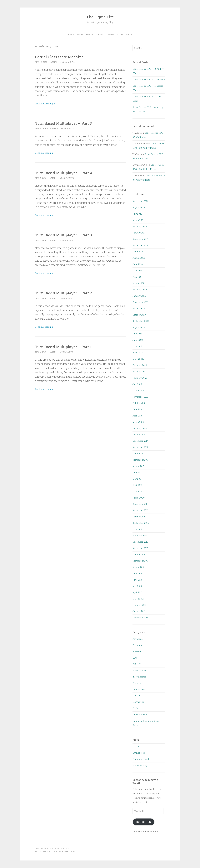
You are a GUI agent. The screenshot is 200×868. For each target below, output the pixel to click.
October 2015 (139, 554)
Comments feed (141, 759)
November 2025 (140, 201)
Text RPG (137, 696)
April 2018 (137, 416)
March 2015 (138, 599)
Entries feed (139, 753)
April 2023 (138, 353)
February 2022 (140, 371)
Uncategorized (140, 714)
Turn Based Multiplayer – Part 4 (69, 173)
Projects (113, 34)
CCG (135, 658)
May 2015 (137, 586)
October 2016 (139, 517)
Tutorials (126, 34)
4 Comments (66, 352)
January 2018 (139, 435)
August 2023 (139, 327)
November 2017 (140, 447)
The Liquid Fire (100, 17)
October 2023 (139, 315)
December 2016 (140, 504)
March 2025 (138, 220)
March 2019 (138, 390)
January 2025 (139, 233)
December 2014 (140, 618)
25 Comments (67, 178)
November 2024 (140, 245)
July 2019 (137, 384)
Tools (135, 708)
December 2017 (140, 441)
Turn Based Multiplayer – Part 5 (69, 123)
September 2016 (141, 523)
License (101, 34)
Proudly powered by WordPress (52, 849)
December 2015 (140, 542)
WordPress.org (140, 765)
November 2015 (140, 548)
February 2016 (140, 536)
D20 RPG (137, 664)
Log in (136, 746)
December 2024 (140, 239)
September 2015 (141, 561)
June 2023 (138, 340)
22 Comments (68, 62)
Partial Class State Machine (63, 57)
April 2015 (137, 592)
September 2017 (141, 460)
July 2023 (137, 334)
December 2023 (140, 302)
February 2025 (140, 226)
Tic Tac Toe (138, 702)
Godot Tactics (139, 670)
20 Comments (67, 128)
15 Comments (67, 240)
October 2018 (139, 403)
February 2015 (140, 605)
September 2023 (141, 321)
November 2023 (140, 308)
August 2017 (138, 466)
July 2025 (137, 214)
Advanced (138, 639)
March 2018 (138, 422)
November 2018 (140, 397)
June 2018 (137, 409)
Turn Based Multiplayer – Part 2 (69, 293)
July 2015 (137, 573)
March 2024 (138, 283)
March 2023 (138, 359)
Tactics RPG (139, 689)
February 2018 (140, 428)
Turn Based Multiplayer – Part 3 (69, 235)
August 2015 (138, 567)
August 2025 (139, 207)
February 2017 (140, 498)
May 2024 (137, 270)
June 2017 (137, 472)
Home (71, 34)
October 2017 (139, 453)
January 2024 (139, 296)
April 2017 (137, 485)
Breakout (137, 651)
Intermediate (139, 677)
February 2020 (140, 378)
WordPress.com (67, 851)
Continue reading (47, 103)
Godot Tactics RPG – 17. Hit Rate (149, 80)
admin (54, 62)
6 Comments (66, 298)
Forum (90, 34)
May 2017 (137, 479)
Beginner (137, 645)
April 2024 (138, 277)
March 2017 (138, 491)
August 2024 (139, 258)
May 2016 (137, 529)
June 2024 (138, 264)
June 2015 (137, 580)
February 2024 (140, 289)
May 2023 (137, 346)
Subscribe (144, 822)
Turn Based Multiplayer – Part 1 (68, 346)
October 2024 (139, 252)
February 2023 (140, 365)
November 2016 (140, 510)
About (80, 34)
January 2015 (139, 611)
